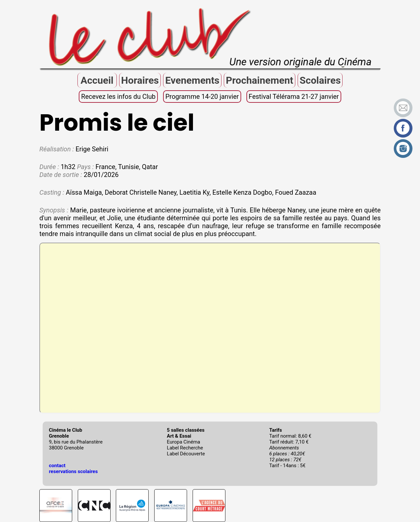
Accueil (97, 80)
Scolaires (320, 80)
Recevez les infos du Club (118, 97)
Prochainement (259, 80)
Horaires (140, 80)
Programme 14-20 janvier (202, 97)
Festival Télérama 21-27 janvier (294, 97)
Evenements (192, 80)
